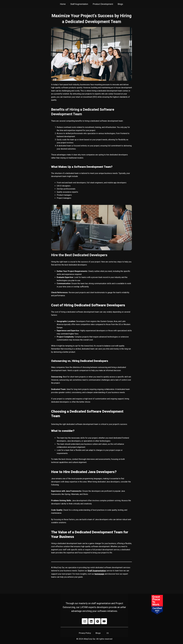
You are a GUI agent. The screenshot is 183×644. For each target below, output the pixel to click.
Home (63, 5)
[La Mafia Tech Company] (166, 4)
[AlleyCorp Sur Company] (21, 4)
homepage (99, 574)
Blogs (120, 5)
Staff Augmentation (79, 5)
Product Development (103, 5)
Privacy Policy (85, 633)
